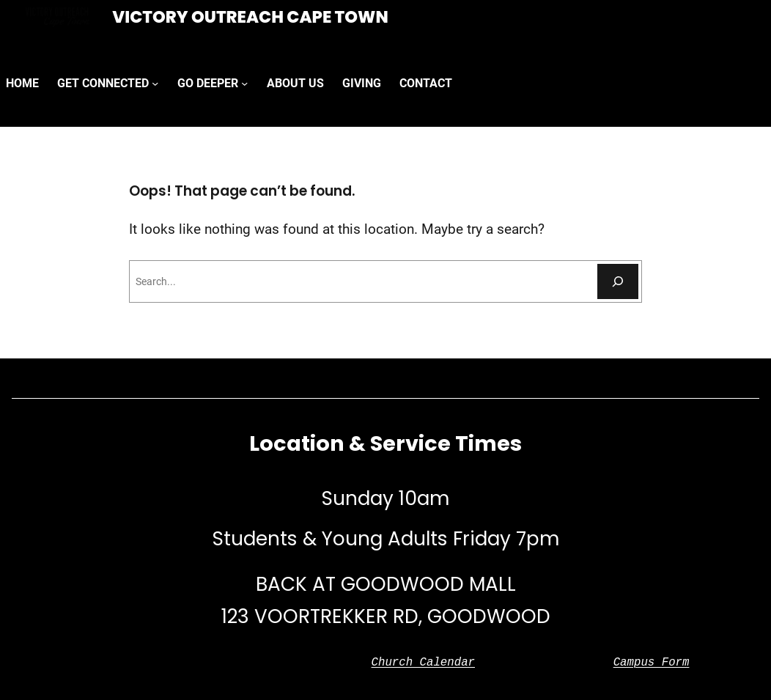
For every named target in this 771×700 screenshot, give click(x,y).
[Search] (618, 281)
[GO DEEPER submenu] (244, 83)
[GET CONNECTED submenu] (155, 83)
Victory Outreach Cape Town (250, 17)
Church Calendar (423, 663)
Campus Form (652, 663)
